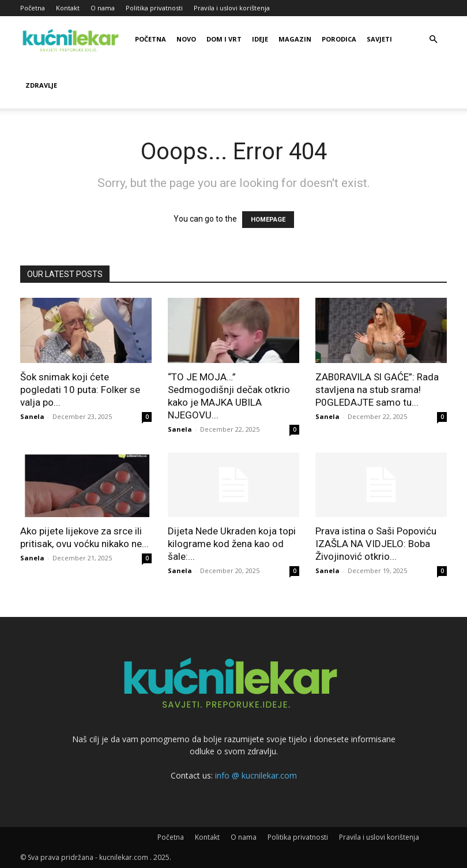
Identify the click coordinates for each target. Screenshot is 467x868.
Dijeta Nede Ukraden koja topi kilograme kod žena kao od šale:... (232, 544)
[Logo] (72, 39)
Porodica (339, 39)
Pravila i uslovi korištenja (232, 8)
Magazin (295, 39)
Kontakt (68, 8)
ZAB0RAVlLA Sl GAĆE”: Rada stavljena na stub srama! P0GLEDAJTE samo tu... (377, 390)
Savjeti (379, 39)
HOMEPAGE (268, 220)
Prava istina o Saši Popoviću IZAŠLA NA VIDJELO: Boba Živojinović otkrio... (376, 544)
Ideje (260, 39)
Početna (33, 8)
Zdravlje (41, 85)
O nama (103, 8)
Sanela (32, 416)
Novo (186, 39)
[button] (433, 40)
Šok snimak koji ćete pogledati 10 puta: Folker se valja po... (80, 390)
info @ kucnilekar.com (256, 775)
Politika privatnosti (154, 8)
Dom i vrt (224, 39)
